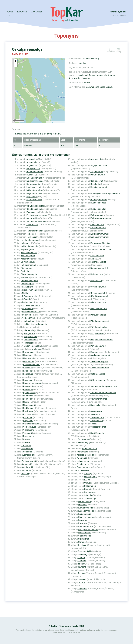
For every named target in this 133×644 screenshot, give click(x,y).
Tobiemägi (31, 234)
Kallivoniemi (28, 287)
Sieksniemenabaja (32, 346)
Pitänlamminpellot (99, 327)
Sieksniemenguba (29, 274)
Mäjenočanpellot (98, 262)
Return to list (111, 52)
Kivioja (87, 480)
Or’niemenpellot (98, 293)
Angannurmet (97, 172)
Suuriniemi (27, 315)
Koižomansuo (85, 514)
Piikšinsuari (29, 414)
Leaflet (49, 122)
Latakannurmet (97, 256)
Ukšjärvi (25, 474)
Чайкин (27, 442)
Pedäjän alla (30, 333)
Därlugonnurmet (98, 175)
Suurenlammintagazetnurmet (104, 386)
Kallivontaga (96, 215)
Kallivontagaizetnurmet (101, 218)
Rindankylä (83, 564)
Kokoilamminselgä (35, 181)
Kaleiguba (26, 243)
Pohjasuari (28, 421)
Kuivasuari (28, 386)
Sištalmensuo (85, 536)
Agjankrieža (32, 162)
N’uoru (26, 402)
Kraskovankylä (84, 551)
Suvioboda (95, 414)
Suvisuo (82, 542)
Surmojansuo (84, 539)
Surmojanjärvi (28, 464)
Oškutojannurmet (98, 302)
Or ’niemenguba (28, 262)
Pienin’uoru (28, 411)
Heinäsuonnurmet (99, 187)
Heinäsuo (83, 505)
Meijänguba (26, 259)
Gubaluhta (95, 184)
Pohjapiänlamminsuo (88, 530)
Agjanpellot (96, 159)
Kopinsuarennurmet (99, 237)
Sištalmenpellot (98, 374)
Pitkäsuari (28, 418)
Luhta (93, 259)
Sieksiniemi (27, 309)
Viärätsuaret (29, 430)
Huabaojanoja (91, 477)
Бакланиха (29, 436)
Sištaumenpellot (98, 380)
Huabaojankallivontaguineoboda (105, 193)
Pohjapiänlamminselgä (37, 215)
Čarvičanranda (83, 467)
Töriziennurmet (97, 418)
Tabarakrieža (32, 225)
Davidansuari (29, 352)
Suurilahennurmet (99, 399)
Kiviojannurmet (97, 225)
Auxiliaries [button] (37, 12)
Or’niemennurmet (98, 287)
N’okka (25, 293)
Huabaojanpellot (98, 209)
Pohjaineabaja (30, 337)
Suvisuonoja (90, 492)
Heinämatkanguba (29, 240)
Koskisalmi (83, 545)
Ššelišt (94, 424)
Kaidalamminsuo (86, 511)
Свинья (27, 439)
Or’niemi (26, 299)
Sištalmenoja (90, 486)
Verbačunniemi (29, 318)
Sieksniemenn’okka (31, 312)
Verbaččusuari (30, 427)
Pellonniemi (28, 302)
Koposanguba (27, 249)
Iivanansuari (29, 361)
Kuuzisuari (28, 389)
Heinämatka (82, 452)
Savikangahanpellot (99, 361)
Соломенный (83, 470)
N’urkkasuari (29, 405)
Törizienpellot (97, 421)
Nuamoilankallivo (34, 200)
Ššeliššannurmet (98, 427)
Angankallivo (32, 165)
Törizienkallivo (33, 237)
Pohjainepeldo (97, 333)
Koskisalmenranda (85, 455)
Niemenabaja (30, 330)
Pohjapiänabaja (31, 340)
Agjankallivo (32, 159)
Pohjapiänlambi (29, 461)
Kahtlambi (26, 446)
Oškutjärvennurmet (99, 296)
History (119, 52)
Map (9, 16)
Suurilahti (25, 277)
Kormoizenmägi (34, 184)
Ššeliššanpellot (97, 433)
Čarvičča (82, 573)
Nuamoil (81, 558)
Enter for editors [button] (119, 16)
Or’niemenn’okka (30, 296)
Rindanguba (26, 268)
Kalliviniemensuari (32, 365)
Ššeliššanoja (90, 498)
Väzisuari (27, 433)
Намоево (85, 78)
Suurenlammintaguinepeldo (103, 393)
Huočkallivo (32, 175)
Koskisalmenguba (29, 253)
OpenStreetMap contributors (58, 122)
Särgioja (88, 495)
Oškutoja (88, 483)
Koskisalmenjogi (83, 442)
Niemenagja (83, 554)
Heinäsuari (28, 355)
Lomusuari (28, 399)
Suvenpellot (96, 405)
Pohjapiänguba (28, 265)
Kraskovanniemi (30, 290)
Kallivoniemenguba (30, 246)
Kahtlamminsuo (86, 508)
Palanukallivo (32, 212)
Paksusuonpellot (98, 315)
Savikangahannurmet (100, 355)
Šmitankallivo (33, 218)
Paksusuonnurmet (99, 309)
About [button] (10, 12)
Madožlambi (27, 449)
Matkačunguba (28, 256)
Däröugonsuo (85, 502)
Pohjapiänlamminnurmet (102, 340)
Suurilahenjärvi (28, 467)
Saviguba (25, 271)
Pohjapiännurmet (98, 346)
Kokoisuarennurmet (99, 234)
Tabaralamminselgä (36, 231)
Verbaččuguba (28, 284)
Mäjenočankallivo (34, 190)
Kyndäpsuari (29, 393)
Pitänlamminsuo (86, 526)
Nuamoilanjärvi (28, 455)
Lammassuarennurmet (101, 249)
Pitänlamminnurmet (100, 321)
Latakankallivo (33, 187)
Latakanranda (83, 461)
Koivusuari (28, 368)
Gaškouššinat (97, 181)
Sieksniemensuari (31, 424)
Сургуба (81, 582)
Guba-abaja (29, 321)
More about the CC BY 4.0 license (67, 632)
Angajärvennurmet (99, 165)
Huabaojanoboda (98, 203)
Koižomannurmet (98, 228)
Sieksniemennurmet (100, 368)
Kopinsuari (28, 380)
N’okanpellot (96, 281)
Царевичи (82, 589)
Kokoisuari (28, 371)
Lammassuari (30, 396)
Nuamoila (82, 561)
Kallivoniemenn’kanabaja (35, 324)
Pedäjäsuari (29, 408)
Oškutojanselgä (34, 209)
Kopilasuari (28, 374)
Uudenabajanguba (29, 281)
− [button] (16, 65)
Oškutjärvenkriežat (35, 206)
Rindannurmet (97, 352)
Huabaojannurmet (99, 200)
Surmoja (88, 489)
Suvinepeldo (96, 411)
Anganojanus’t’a (89, 449)
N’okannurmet (97, 274)
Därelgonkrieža (33, 169)
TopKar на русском (117, 12)
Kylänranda (82, 458)
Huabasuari (29, 358)
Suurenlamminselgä (36, 221)
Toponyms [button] (22, 12)
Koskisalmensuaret (32, 383)
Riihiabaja (28, 343)
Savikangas (83, 439)
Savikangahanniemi (31, 305)
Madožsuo (83, 520)
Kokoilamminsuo (86, 517)
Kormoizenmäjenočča (100, 243)
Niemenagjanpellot (99, 268)
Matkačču (36, 349)
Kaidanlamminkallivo (36, 178)
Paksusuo (83, 523)
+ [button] (16, 61)
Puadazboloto (85, 533)
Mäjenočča (31, 197)
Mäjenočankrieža (34, 193)
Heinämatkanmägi (35, 172)
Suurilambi (26, 470)
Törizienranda (83, 464)
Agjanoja (88, 474)
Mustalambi (27, 452)
